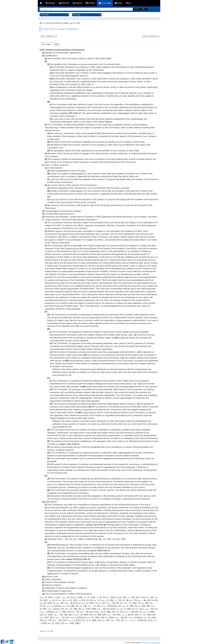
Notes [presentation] (57, 44)
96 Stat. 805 (140, 606)
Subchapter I (73, 29)
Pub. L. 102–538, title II (117, 615)
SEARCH (137, 9)
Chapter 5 (62, 29)
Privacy (153, 643)
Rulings (50, 3)
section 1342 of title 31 (70, 444)
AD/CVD (64, 3)
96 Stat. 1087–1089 (87, 609)
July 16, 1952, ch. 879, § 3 (77, 600)
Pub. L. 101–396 (61, 615)
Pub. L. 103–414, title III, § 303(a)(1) (71, 618)
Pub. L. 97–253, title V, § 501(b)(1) (103, 606)
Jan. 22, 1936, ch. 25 (92, 597)
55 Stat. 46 (60, 600)
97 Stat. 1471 (138, 609)
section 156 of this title (96, 525)
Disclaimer (145, 643)
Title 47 (53, 29)
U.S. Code (105, 3)
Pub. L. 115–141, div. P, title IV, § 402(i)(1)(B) (77, 539)
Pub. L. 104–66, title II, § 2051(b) (129, 618)
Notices (77, 3)
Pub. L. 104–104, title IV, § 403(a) (67, 620)
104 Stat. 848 (95, 615)
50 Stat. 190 (148, 597)
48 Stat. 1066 (76, 597)
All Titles (45, 29)
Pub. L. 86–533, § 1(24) (148, 600)
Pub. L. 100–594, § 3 (133, 612)
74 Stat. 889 (143, 603)
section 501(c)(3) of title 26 (78, 559)
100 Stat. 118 (73, 612)
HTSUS (90, 3)
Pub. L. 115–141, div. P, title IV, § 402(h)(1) (129, 620)
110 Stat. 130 (103, 620)
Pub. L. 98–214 (103, 609)
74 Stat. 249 (58, 603)
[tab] (46, 44)
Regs (118, 3)
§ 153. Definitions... (48, 36)
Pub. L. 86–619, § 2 (73, 603)
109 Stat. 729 (46, 620)
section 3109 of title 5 (100, 551)
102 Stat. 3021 (46, 615)
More (129, 3)
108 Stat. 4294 (107, 618)
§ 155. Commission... (150, 36)
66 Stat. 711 (95, 600)
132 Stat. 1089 (119, 539)
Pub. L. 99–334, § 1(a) (89, 612)
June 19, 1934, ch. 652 (50, 597)
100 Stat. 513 (118, 612)
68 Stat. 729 (131, 600)
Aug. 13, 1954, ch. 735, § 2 (113, 600)
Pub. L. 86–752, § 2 (115, 603)
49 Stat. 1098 (109, 597)
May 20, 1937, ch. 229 (125, 597)
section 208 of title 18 (71, 113)
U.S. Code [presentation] (46, 44)
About (158, 643)
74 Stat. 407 (100, 603)
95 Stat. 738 (81, 606)
